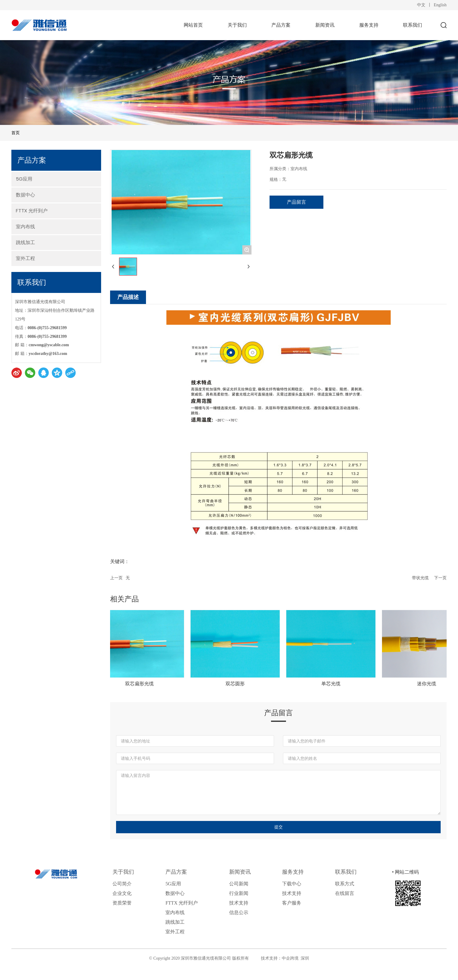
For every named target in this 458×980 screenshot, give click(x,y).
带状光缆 (420, 578)
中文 (421, 5)
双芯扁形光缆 (143, 684)
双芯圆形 (238, 684)
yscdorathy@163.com (48, 354)
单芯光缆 (334, 684)
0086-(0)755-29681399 (47, 337)
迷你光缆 (430, 684)
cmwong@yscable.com (49, 345)
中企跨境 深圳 (295, 958)
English (440, 5)
